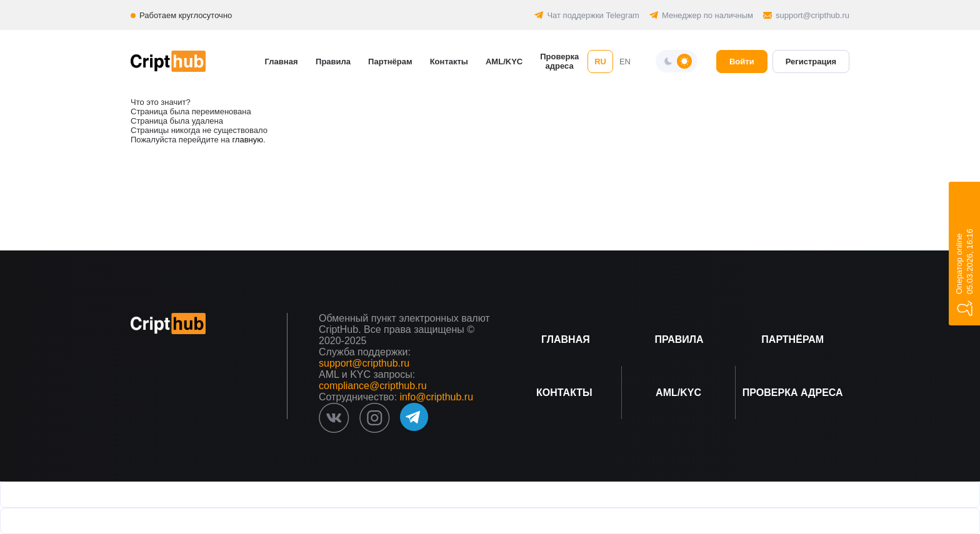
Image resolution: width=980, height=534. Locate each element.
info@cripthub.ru (436, 397)
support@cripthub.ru (812, 15)
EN (625, 62)
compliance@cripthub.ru (373, 386)
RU (600, 62)
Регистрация (811, 62)
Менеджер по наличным (707, 15)
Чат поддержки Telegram (593, 15)
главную (247, 140)
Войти (742, 62)
